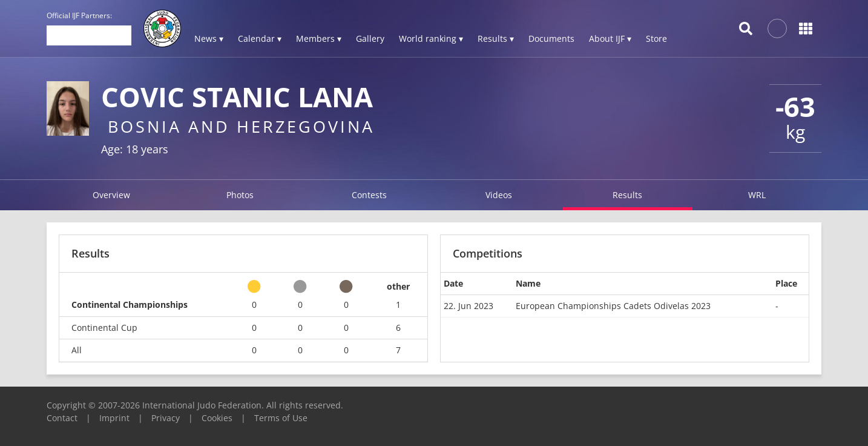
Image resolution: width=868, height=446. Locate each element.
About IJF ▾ (610, 38)
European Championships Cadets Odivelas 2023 (613, 306)
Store (656, 38)
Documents (551, 38)
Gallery (370, 38)
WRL (757, 195)
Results (627, 195)
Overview (111, 195)
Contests (369, 195)
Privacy (166, 418)
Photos (240, 195)
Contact (62, 418)
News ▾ (209, 38)
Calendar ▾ (260, 38)
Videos (499, 195)
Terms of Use (281, 418)
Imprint (114, 418)
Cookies (217, 418)
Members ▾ (319, 38)
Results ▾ (496, 38)
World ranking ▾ (431, 38)
